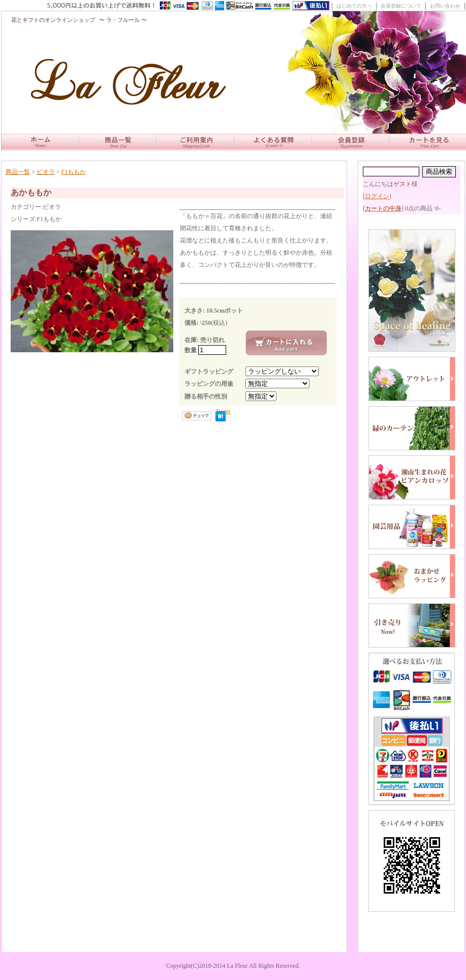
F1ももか (74, 172)
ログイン (377, 196)
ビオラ (46, 172)
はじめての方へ (354, 6)
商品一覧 (18, 172)
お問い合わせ (445, 6)
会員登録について (401, 6)
